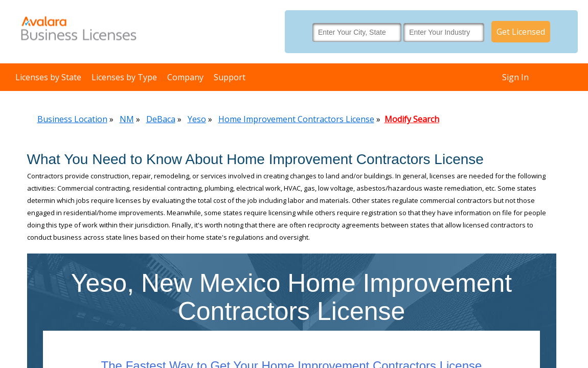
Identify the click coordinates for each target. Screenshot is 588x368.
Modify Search (412, 119)
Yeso (197, 119)
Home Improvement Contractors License (296, 119)
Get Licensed (521, 32)
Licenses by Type (124, 77)
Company (185, 77)
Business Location (72, 119)
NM (127, 119)
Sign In (515, 77)
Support (230, 77)
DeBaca (161, 119)
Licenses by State (48, 77)
